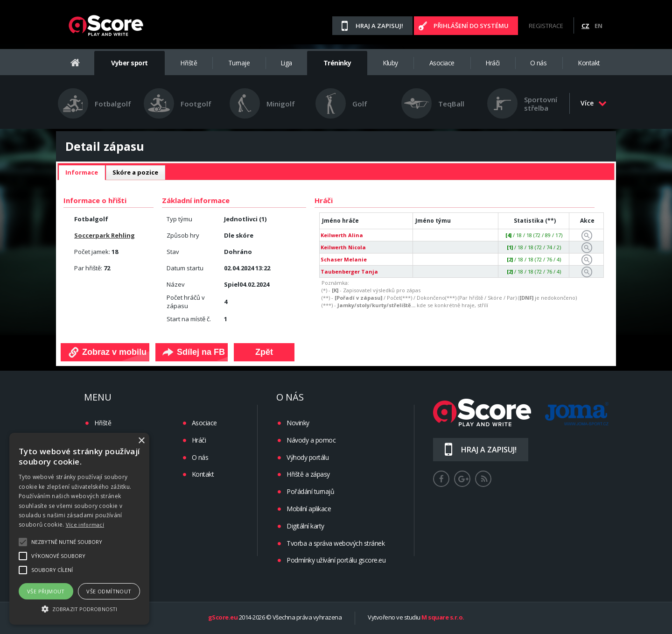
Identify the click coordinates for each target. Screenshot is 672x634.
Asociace (442, 63)
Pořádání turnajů (310, 491)
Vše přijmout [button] (46, 591)
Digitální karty (305, 526)
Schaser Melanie (344, 259)
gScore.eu (223, 618)
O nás (539, 63)
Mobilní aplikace (309, 509)
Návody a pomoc (311, 440)
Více (594, 103)
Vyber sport (129, 63)
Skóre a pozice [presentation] (135, 172)
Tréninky (337, 63)
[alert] (79, 529)
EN (598, 26)
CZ (585, 26)
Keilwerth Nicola (343, 247)
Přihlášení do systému (471, 26)
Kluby (390, 63)
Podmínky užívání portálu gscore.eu (336, 560)
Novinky (298, 423)
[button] (79, 608)
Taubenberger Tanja (349, 271)
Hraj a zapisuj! (379, 26)
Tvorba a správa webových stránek (336, 543)
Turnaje (239, 63)
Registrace (546, 26)
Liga (286, 63)
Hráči (493, 63)
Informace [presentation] (82, 172)
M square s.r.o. (443, 618)
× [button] (141, 441)
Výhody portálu (308, 457)
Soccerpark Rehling (105, 235)
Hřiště (189, 63)
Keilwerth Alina (342, 235)
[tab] (82, 173)
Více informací (85, 525)
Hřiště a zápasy (308, 474)
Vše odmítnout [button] (109, 591)
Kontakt (589, 63)
